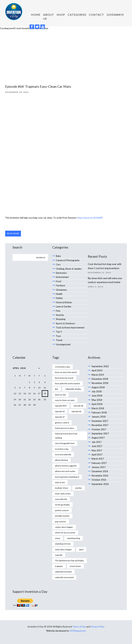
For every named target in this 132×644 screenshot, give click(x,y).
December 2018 (100, 379)
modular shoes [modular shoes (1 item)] (62, 488)
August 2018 (98, 387)
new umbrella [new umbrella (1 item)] (61, 499)
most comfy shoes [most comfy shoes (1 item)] (63, 494)
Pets (58, 311)
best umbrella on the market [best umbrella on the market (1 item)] (67, 383)
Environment (62, 277)
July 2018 (97, 391)
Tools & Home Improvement (70, 328)
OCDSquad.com (78, 631)
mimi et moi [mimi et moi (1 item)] (60, 482)
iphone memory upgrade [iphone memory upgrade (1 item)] (66, 466)
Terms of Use (79, 627)
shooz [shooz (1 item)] (58, 538)
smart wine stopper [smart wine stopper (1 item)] (64, 549)
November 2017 (100, 425)
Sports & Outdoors (65, 323)
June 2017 (97, 446)
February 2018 (99, 412)
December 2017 (100, 421)
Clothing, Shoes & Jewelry (69, 269)
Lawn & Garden (64, 306)
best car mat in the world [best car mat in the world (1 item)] (66, 372)
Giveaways (115, 15)
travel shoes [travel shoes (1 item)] (75, 566)
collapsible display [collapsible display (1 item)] (73, 389)
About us (49, 17)
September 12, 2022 (100, 273)
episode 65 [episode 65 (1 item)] (60, 411)
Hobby (59, 298)
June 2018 (97, 396)
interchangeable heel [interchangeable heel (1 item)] (65, 443)
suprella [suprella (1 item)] (59, 555)
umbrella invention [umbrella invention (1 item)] (63, 572)
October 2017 (99, 429)
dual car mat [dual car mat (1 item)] (60, 395)
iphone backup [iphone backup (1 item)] (61, 460)
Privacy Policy (98, 627)
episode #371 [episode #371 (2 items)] (61, 406)
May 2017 (97, 450)
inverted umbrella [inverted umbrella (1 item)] (63, 454)
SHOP (61, 15)
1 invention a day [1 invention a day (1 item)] (62, 367)
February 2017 (99, 463)
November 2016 (100, 476)
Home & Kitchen (64, 302)
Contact (97, 15)
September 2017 (100, 434)
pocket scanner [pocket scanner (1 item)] (62, 510)
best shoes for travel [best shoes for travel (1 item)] (64, 378)
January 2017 (99, 467)
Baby (58, 256)
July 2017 (97, 442)
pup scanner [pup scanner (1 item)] (61, 522)
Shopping (61, 319)
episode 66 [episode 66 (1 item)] (76, 411)
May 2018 (97, 400)
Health (59, 294)
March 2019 (98, 375)
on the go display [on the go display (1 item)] (62, 505)
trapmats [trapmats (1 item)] (59, 566)
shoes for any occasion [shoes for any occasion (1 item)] (65, 533)
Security (60, 315)
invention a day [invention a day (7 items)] (62, 449)
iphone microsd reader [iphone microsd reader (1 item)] (65, 471)
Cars (58, 264)
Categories (77, 15)
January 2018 (99, 417)
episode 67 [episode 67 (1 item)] (60, 417)
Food (59, 281)
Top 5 (59, 332)
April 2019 (97, 370)
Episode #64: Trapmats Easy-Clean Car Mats (38, 86)
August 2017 (98, 438)
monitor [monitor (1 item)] (79, 488)
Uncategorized (63, 344)
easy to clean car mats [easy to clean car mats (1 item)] (65, 400)
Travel (59, 340)
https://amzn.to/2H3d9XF (90, 218)
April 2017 (97, 455)
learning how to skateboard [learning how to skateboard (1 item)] (67, 477)
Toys (58, 336)
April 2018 (97, 404)
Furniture (60, 285)
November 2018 (100, 383)
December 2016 (100, 471)
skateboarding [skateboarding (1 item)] (73, 538)
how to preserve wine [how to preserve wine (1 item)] (65, 428)
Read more (13, 233)
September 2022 (100, 366)
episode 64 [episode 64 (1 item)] (78, 406)
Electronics (61, 273)
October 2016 (99, 480)
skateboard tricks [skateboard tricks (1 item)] (63, 544)
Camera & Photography (68, 260)
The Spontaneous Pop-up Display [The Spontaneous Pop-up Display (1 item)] (69, 560)
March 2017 (98, 459)
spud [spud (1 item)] (81, 549)
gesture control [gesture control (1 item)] (62, 423)
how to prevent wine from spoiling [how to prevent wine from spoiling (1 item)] (66, 436)
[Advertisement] (66, 56)
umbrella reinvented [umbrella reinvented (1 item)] (64, 577)
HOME (36, 15)
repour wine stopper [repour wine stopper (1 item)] (64, 527)
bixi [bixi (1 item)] (57, 389)
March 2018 (98, 408)
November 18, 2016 (17, 92)
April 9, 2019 (96, 287)
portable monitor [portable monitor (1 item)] (62, 516)
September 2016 (100, 484)
